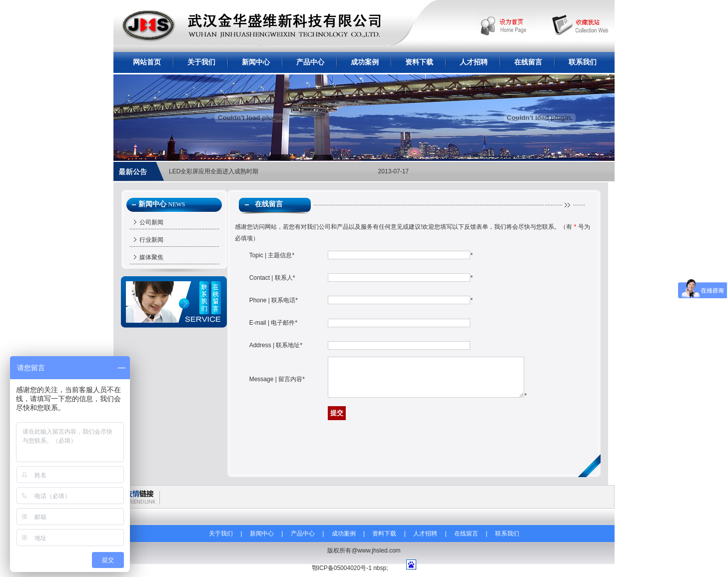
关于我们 (201, 62)
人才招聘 (474, 62)
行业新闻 (151, 240)
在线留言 (528, 62)
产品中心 (310, 62)
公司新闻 (151, 222)
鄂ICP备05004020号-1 (342, 568)
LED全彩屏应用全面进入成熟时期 (214, 171)
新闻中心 (256, 62)
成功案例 (365, 62)
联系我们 (583, 62)
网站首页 (147, 62)
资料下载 (419, 62)
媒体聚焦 (151, 257)
